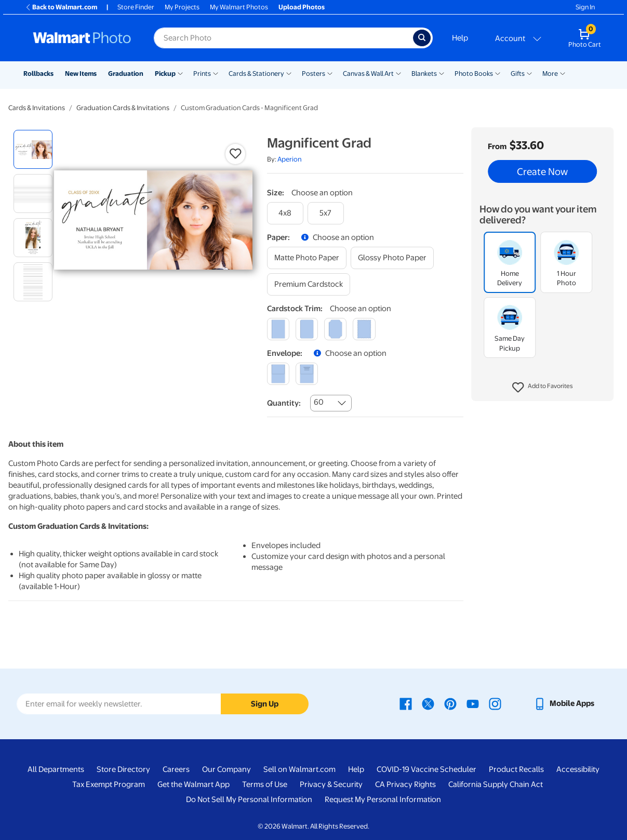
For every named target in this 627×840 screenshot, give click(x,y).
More (550, 74)
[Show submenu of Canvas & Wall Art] (398, 73)
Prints (202, 74)
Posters (313, 74)
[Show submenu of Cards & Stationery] (289, 73)
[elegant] (335, 329)
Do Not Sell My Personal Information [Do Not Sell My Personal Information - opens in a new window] (249, 799)
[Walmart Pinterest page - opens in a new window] (450, 703)
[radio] (33, 149)
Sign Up (265, 704)
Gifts (518, 74)
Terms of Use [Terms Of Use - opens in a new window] (265, 784)
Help (460, 38)
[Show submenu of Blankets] (442, 73)
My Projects (182, 7)
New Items (81, 74)
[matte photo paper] (307, 258)
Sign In (585, 7)
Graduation (126, 74)
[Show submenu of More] (563, 73)
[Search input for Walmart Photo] (283, 38)
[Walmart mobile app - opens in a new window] (564, 703)
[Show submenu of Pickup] (180, 73)
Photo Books (474, 74)
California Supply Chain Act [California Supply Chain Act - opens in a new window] (496, 784)
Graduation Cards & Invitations (123, 108)
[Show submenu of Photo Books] (498, 73)
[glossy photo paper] (392, 258)
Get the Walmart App (194, 784)
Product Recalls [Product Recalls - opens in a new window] (516, 769)
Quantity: (284, 403)
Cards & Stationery (256, 74)
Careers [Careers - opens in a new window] (176, 769)
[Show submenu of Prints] (216, 73)
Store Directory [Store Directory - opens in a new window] (123, 769)
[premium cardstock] (309, 284)
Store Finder (136, 7)
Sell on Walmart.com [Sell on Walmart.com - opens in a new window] (299, 769)
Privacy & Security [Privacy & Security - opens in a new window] (331, 784)
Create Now (542, 171)
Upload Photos (302, 7)
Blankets (424, 74)
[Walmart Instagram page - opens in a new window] (495, 703)
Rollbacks (38, 74)
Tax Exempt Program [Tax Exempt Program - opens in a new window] (109, 784)
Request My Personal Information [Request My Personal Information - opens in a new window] (383, 799)
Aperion (290, 159)
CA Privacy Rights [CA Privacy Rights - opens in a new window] (405, 784)
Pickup (165, 74)
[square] (278, 329)
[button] (543, 388)
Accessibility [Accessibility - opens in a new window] (578, 769)
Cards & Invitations (37, 108)
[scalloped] (364, 329)
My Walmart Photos (239, 7)
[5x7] (326, 213)
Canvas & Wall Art (368, 74)
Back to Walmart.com (61, 7)
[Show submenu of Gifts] (529, 73)
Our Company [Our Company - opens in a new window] (226, 769)
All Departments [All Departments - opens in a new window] (56, 769)
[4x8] (285, 213)
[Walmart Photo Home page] (82, 38)
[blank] (278, 374)
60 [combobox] (319, 402)
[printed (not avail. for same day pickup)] (307, 374)
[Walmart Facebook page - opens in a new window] (406, 703)
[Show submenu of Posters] (330, 73)
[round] (307, 329)
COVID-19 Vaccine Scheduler (426, 769)
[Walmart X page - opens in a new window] (428, 703)
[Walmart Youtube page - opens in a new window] (473, 703)
